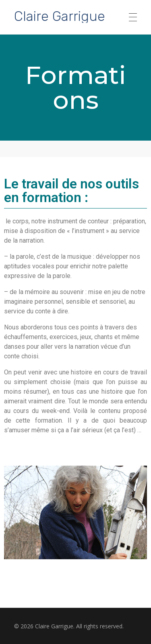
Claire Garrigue (60, 16)
